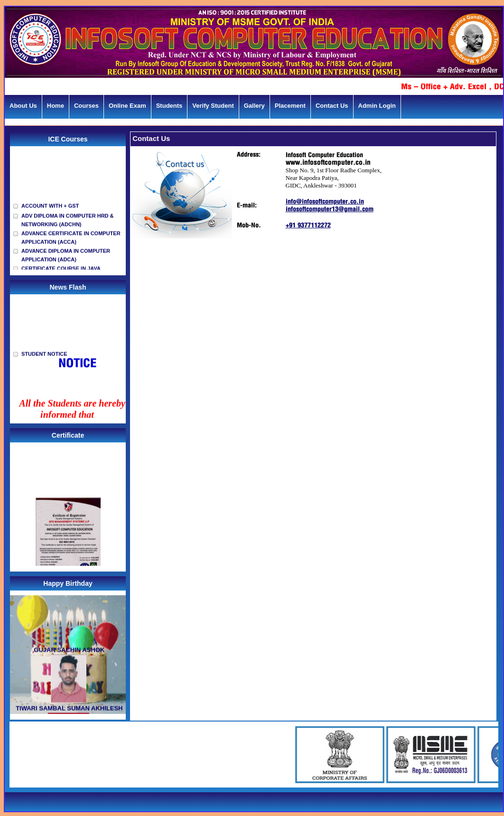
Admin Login (377, 106)
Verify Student (213, 106)
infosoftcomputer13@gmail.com (330, 210)
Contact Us (332, 106)
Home (56, 106)
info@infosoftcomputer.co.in (325, 202)
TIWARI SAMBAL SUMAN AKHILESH (69, 711)
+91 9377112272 (308, 226)
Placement (290, 106)
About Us (23, 106)
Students (169, 106)
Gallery (254, 106)
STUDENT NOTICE (44, 356)
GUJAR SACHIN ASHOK (69, 652)
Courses (86, 106)
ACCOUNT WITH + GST (50, 208)
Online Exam (127, 106)
